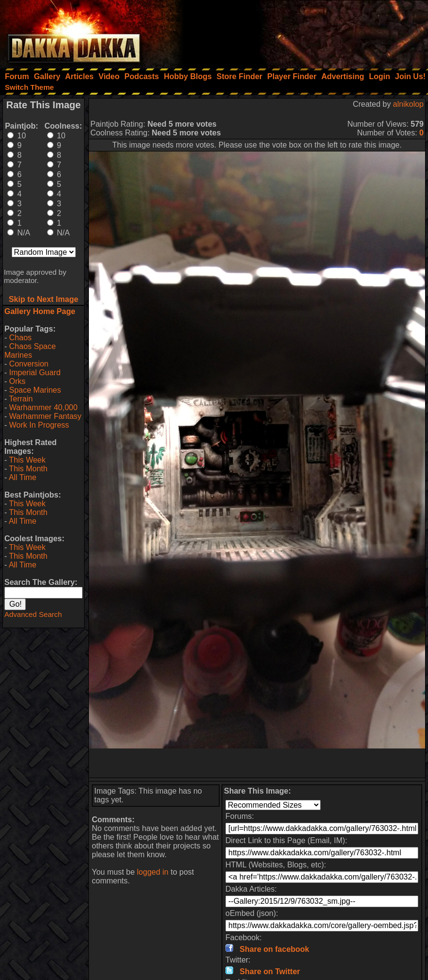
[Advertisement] (297, 32)
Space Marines (35, 390)
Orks (17, 381)
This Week (27, 460)
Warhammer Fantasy (45, 416)
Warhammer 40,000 (43, 407)
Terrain (21, 399)
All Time (23, 477)
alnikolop (408, 104)
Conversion (29, 364)
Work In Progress (39, 425)
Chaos (20, 338)
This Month (28, 469)
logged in (153, 872)
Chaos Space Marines (30, 351)
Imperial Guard (35, 373)
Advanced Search (33, 614)
